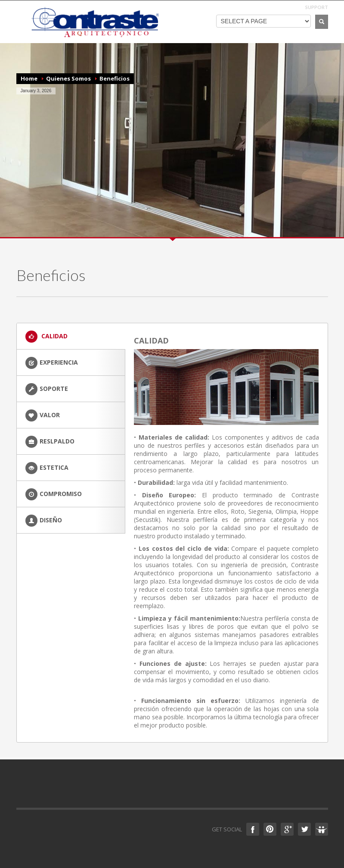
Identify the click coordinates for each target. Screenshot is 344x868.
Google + (287, 829)
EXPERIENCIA (52, 363)
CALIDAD (46, 337)
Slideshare (322, 829)
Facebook (253, 829)
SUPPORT (317, 7)
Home (29, 78)
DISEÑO (44, 521)
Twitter (304, 829)
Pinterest (270, 829)
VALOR (43, 415)
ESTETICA (47, 468)
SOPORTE (47, 389)
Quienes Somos (68, 78)
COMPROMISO (54, 494)
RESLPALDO (50, 442)
